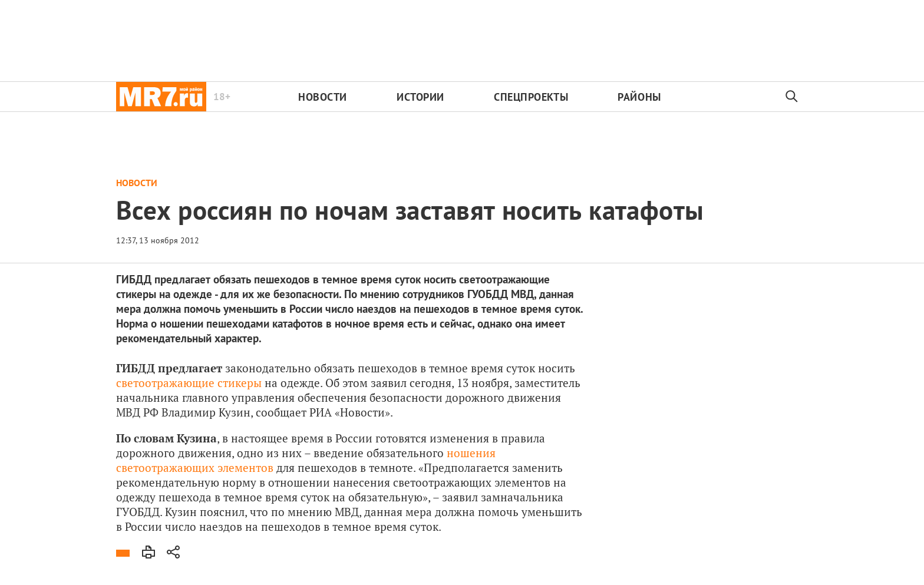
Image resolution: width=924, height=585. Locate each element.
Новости (323, 97)
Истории (420, 97)
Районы (639, 97)
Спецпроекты (531, 97)
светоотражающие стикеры (189, 383)
